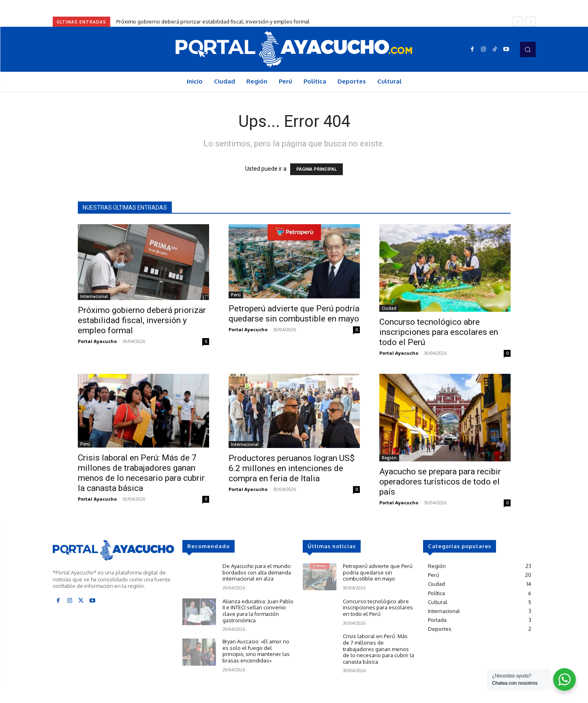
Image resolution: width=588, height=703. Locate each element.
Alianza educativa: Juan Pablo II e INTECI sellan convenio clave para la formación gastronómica (258, 611)
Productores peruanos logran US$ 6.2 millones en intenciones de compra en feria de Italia (292, 468)
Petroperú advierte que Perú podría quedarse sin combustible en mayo (294, 314)
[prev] (518, 22)
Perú (236, 295)
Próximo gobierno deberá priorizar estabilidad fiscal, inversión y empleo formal (213, 21)
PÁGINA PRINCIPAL (316, 169)
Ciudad (389, 308)
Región (389, 458)
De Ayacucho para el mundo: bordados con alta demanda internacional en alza (257, 572)
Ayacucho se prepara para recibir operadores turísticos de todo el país (440, 482)
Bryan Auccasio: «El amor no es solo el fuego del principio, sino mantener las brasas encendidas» (256, 651)
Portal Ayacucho (97, 341)
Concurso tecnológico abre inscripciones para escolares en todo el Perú (439, 332)
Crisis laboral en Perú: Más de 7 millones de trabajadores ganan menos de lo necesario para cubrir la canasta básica (141, 473)
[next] (531, 22)
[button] (528, 49)
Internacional (94, 296)
